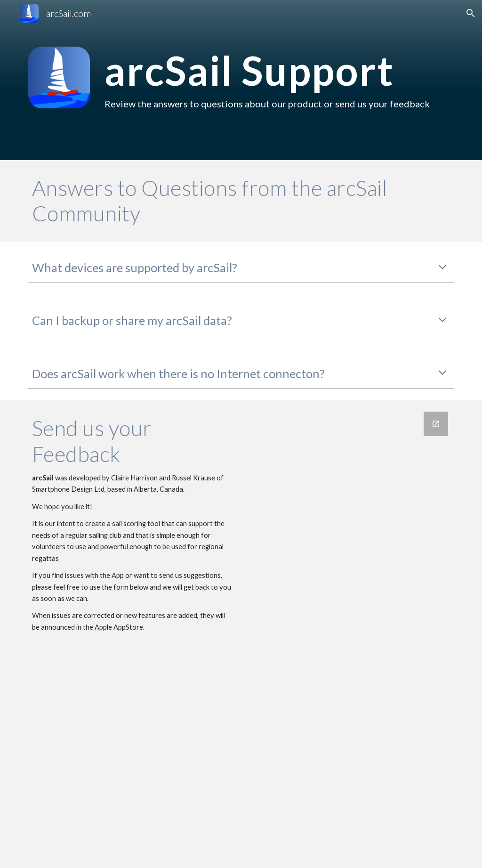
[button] (471, 13)
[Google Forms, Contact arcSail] (350, 634)
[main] (277, 80)
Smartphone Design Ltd (68, 489)
